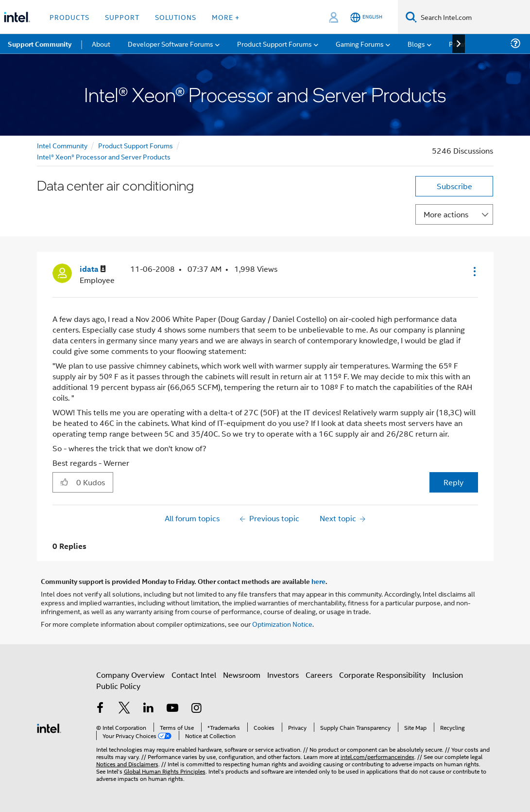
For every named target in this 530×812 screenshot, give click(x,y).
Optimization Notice (282, 624)
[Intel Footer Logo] (49, 727)
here (318, 581)
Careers (319, 675)
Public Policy (118, 686)
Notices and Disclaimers (127, 764)
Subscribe (454, 186)
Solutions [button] (176, 17)
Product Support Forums (136, 145)
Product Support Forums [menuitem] (274, 44)
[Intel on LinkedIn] (149, 709)
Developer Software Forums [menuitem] (171, 44)
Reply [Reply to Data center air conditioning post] (453, 482)
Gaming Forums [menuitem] (360, 44)
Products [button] (69, 17)
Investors (283, 675)
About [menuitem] (101, 44)
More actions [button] (446, 214)
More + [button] (226, 17)
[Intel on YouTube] (172, 709)
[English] (366, 17)
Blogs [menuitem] (416, 44)
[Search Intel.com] (473, 17)
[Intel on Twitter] (124, 709)
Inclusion (448, 675)
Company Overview (130, 675)
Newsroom (242, 675)
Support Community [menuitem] (40, 44)
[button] (474, 271)
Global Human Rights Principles (165, 771)
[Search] (411, 17)
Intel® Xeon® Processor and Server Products (104, 156)
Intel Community (62, 145)
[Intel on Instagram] (197, 709)
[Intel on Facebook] (101, 709)
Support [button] (122, 17)
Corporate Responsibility (382, 675)
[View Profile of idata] (93, 269)
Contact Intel (194, 675)
